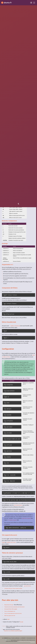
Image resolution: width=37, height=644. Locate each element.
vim (21, 66)
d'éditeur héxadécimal (16, 325)
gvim (15, 69)
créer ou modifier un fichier (11, 146)
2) (29, 155)
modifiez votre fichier (12, 542)
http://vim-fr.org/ (7, 130)
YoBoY (8, 618)
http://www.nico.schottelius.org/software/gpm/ (14, 630)
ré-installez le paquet (15, 520)
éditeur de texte (11, 25)
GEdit (17, 30)
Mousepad (25, 30)
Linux (30, 25)
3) (18, 164)
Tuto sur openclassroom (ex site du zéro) (14, 613)
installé (4, 542)
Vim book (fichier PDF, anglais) (12, 608)
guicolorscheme (28, 585)
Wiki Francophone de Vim (11, 615)
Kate (20, 30)
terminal (21, 25)
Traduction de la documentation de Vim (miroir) (16, 606)
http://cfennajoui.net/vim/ (18, 85)
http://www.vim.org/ (9, 604)
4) (10, 538)
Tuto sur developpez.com (11, 610)
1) (34, 39)
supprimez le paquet (27, 518)
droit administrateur (19, 505)
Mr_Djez (22, 621)
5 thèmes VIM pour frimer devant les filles (15, 588)
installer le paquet (14, 66)
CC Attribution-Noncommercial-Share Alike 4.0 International (26, 641)
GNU (27, 25)
